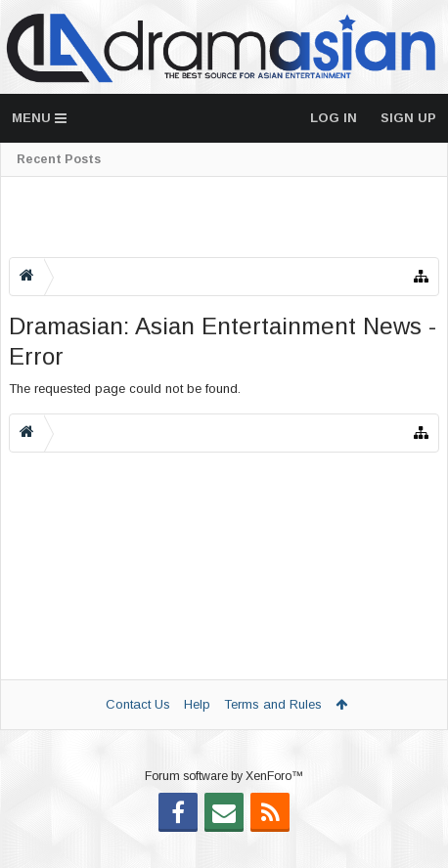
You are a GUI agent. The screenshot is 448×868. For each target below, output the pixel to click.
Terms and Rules (273, 704)
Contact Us (138, 704)
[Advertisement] (224, 217)
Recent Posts (59, 159)
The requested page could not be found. (125, 389)
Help (197, 704)
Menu (39, 118)
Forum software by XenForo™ (224, 807)
